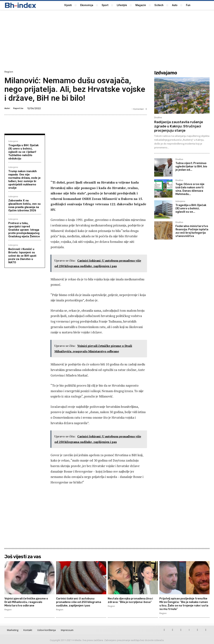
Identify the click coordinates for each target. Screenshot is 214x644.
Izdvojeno (13, 141)
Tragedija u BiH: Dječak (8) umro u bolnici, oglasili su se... (191, 208)
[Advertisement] (107, 40)
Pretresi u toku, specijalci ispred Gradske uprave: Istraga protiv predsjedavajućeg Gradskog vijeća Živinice (24, 230)
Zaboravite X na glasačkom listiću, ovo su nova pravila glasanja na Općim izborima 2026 (24, 205)
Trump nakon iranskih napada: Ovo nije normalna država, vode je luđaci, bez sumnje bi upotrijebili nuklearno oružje (24, 180)
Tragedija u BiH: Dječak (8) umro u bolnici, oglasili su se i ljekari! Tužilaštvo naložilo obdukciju (23, 152)
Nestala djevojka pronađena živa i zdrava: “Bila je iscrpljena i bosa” (132, 600)
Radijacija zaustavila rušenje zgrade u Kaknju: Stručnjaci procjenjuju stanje (179, 126)
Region (9, 72)
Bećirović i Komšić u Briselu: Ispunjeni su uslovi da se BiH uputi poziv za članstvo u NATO (22, 256)
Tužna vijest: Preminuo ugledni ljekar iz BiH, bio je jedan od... (191, 166)
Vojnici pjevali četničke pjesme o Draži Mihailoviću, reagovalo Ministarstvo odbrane (28, 602)
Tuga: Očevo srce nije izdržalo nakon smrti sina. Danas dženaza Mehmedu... (190, 189)
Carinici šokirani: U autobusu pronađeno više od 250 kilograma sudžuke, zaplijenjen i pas (80, 602)
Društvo (158, 118)
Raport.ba (18, 108)
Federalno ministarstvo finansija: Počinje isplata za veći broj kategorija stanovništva (192, 231)
